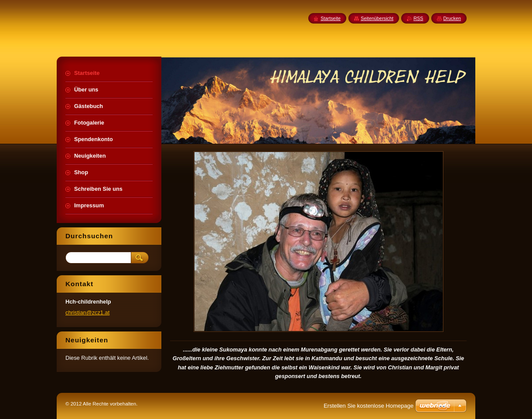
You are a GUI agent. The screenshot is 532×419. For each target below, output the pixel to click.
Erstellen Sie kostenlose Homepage (368, 406)
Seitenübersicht (377, 18)
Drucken (452, 18)
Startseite (331, 18)
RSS (418, 18)
